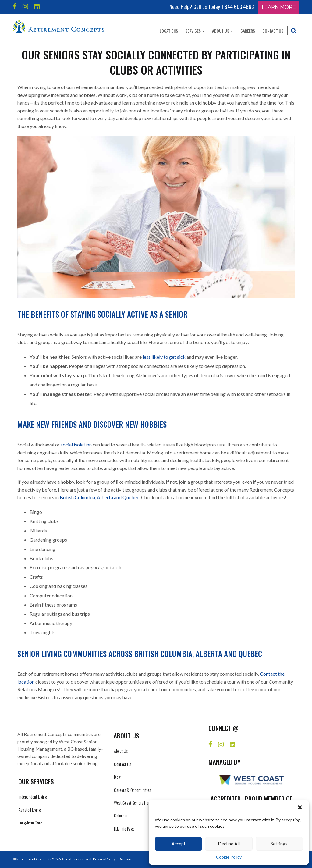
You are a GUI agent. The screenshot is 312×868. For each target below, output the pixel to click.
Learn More (279, 7)
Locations (169, 31)
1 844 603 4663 (238, 7)
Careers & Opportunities (132, 790)
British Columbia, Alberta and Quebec (99, 497)
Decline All (229, 844)
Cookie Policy (229, 857)
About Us (223, 31)
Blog (117, 777)
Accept (179, 844)
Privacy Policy (104, 859)
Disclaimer (127, 859)
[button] (300, 807)
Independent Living (33, 797)
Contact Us (273, 31)
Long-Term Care (30, 822)
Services (195, 31)
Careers (248, 31)
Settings (279, 844)
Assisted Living (30, 810)
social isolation (76, 445)
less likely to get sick (164, 357)
